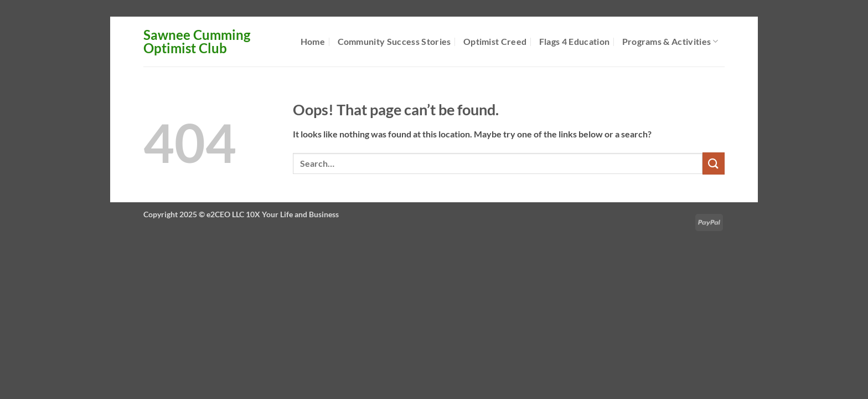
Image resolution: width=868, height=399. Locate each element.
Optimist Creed (495, 41)
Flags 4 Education (574, 41)
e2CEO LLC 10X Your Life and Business (273, 214)
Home (313, 41)
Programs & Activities (670, 41)
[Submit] (714, 163)
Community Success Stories (394, 41)
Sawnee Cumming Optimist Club (197, 42)
